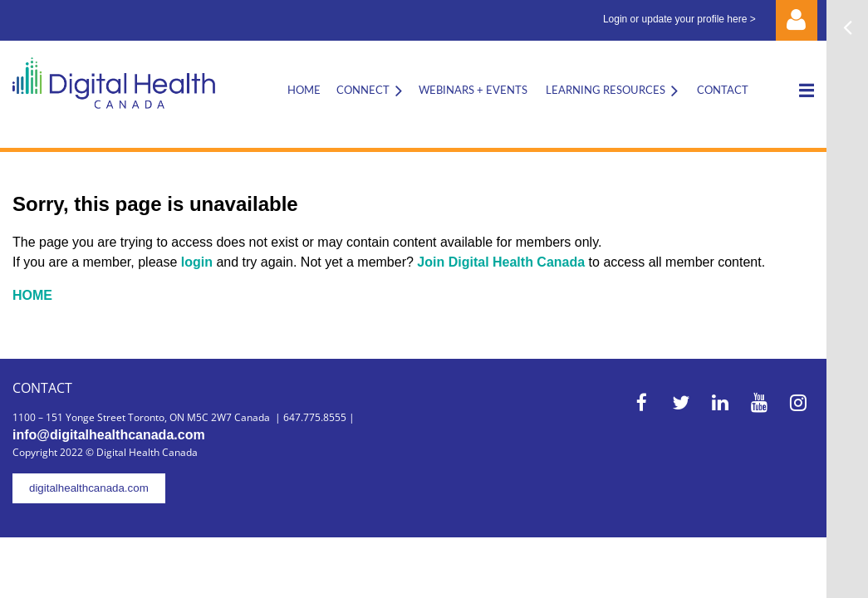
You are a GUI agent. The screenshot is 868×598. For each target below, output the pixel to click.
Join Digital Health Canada (501, 262)
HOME (32, 295)
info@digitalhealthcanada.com (109, 435)
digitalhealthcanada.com (89, 488)
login (199, 262)
